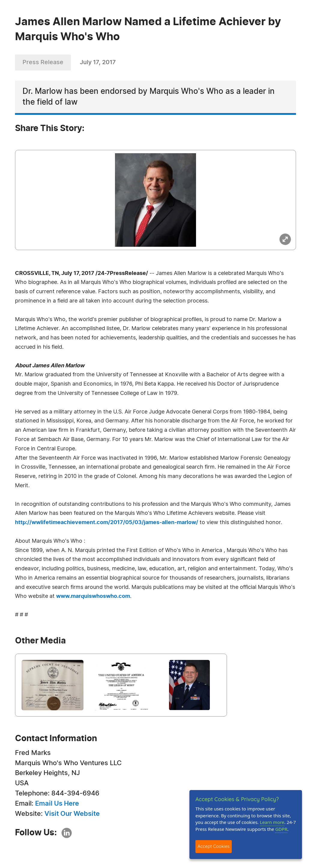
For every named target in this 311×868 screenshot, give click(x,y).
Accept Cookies (214, 846)
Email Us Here (57, 804)
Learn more (272, 822)
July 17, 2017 (98, 62)
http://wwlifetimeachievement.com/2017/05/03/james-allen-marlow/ (107, 523)
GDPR (281, 829)
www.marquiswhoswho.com (93, 596)
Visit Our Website (72, 814)
